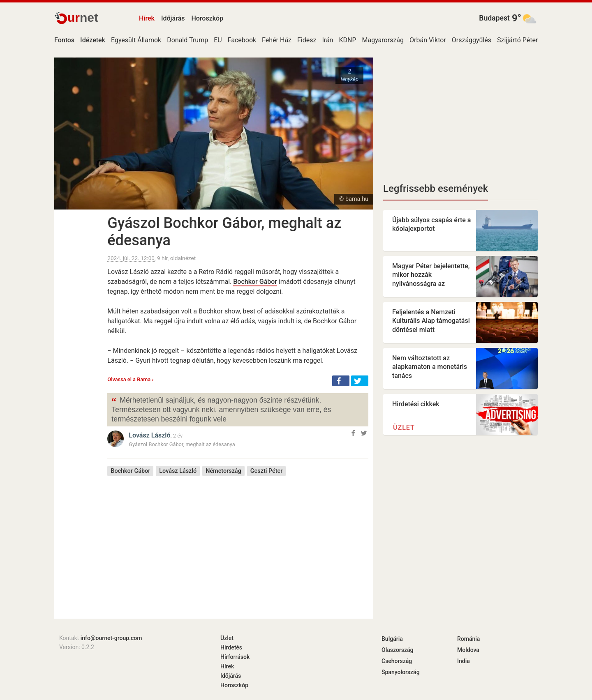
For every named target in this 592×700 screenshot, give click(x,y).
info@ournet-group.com (111, 638)
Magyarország (383, 40)
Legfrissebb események (436, 189)
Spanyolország (401, 672)
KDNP (347, 40)
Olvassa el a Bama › (130, 379)
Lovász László (149, 435)
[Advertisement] (238, 541)
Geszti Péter (267, 471)
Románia (468, 639)
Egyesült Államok (136, 40)
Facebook (242, 40)
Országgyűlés (472, 40)
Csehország (397, 661)
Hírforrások (235, 657)
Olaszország (398, 650)
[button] (341, 381)
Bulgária (392, 639)
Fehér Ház (277, 40)
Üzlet (404, 427)
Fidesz (307, 40)
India (464, 661)
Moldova (468, 650)
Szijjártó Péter (517, 40)
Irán (327, 40)
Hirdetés (231, 647)
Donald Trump (187, 40)
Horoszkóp (207, 18)
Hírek (147, 18)
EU (218, 40)
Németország (223, 471)
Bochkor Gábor (255, 282)
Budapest (494, 18)
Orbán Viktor (428, 40)
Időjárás (173, 18)
